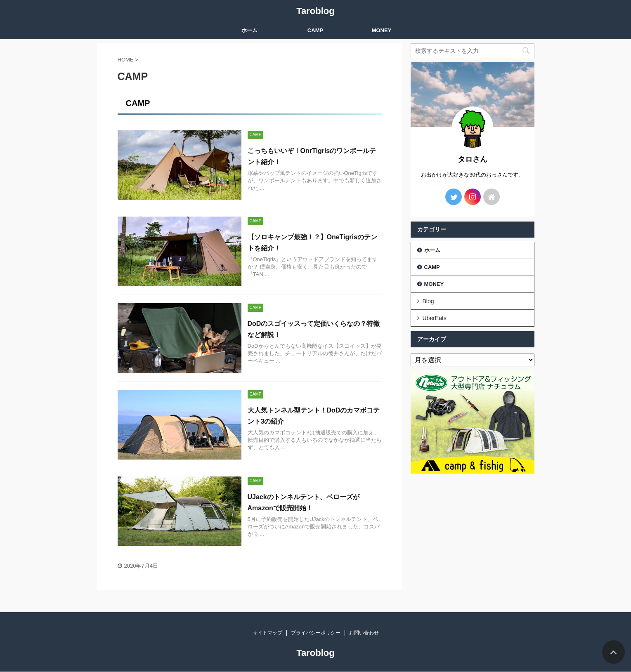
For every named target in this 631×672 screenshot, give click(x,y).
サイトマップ (267, 633)
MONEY (382, 30)
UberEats (435, 318)
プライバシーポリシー (316, 633)
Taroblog (315, 11)
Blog (428, 301)
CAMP (315, 30)
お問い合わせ (364, 633)
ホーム (249, 30)
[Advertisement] (473, 529)
